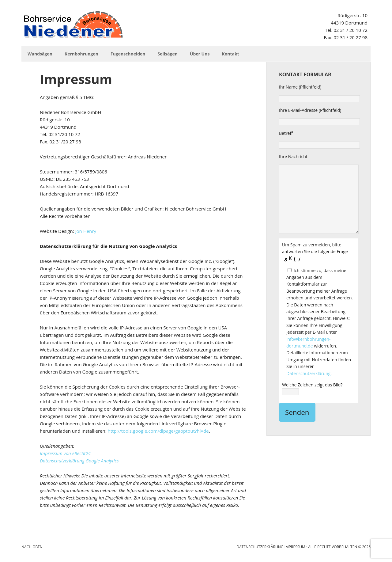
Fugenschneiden (128, 54)
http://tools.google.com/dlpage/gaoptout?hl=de (158, 431)
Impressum (295, 547)
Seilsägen (168, 54)
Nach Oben (32, 547)
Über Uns (200, 54)
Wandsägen (40, 54)
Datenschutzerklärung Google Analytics (79, 461)
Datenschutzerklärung (308, 373)
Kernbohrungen (81, 54)
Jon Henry (85, 231)
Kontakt (230, 54)
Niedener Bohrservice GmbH (73, 25)
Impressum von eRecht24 (65, 453)
